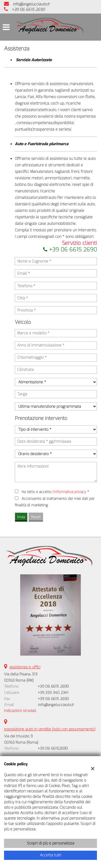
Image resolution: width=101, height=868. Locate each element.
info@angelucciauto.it (31, 4)
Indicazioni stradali (20, 711)
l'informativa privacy (69, 492)
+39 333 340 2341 (53, 693)
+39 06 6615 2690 (28, 10)
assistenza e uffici (25, 667)
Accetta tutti (50, 855)
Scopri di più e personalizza (51, 843)
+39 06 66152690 (53, 748)
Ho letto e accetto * (55, 492)
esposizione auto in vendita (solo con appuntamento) (50, 729)
